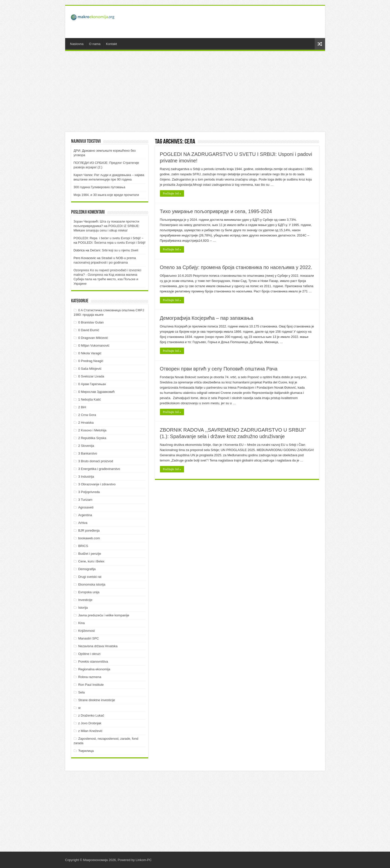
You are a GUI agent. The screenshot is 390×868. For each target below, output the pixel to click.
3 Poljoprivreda (89, 492)
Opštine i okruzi (89, 654)
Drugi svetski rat (90, 577)
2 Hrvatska (86, 423)
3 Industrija (86, 477)
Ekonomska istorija (92, 584)
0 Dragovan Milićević (93, 338)
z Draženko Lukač (91, 715)
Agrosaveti (86, 507)
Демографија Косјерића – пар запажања (207, 318)
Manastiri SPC (88, 638)
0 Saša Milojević (90, 369)
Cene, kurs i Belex (91, 561)
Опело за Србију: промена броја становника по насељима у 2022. (236, 267)
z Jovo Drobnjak (90, 723)
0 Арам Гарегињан (92, 384)
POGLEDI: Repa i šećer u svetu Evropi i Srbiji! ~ (109, 238)
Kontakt (111, 44)
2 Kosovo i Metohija (92, 430)
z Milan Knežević (90, 731)
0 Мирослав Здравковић (96, 392)
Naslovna (77, 44)
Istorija (83, 608)
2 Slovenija (86, 446)
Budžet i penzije (90, 554)
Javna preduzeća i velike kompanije (104, 615)
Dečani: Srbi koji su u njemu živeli (114, 250)
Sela (81, 692)
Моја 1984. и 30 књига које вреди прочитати (106, 195)
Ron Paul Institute (91, 685)
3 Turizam (85, 500)
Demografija (87, 569)
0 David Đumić (89, 330)
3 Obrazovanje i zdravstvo (97, 484)
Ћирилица (86, 751)
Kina (81, 623)
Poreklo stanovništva (93, 662)
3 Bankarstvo (88, 453)
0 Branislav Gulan (91, 322)
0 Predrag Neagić (91, 361)
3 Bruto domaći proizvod (96, 461)
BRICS (83, 546)
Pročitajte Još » (172, 193)
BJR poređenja (89, 530)
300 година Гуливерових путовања (99, 187)
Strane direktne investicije (97, 700)
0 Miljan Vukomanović (94, 345)
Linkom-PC (144, 860)
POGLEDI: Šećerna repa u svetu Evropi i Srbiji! (112, 243)
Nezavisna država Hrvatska (98, 646)
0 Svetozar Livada (91, 376)
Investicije (85, 600)
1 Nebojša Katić (89, 399)
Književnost (86, 631)
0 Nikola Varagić (90, 353)
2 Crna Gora (87, 415)
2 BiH (82, 407)
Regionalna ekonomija (94, 669)
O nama (95, 44)
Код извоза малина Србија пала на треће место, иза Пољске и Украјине (106, 279)
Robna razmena (90, 677)
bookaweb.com (89, 538)
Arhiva (83, 523)
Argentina (85, 515)
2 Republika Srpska (92, 438)
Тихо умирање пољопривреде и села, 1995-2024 (216, 211)
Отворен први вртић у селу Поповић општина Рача (219, 369)
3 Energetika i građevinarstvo (99, 469)
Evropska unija (89, 592)
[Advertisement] (231, 22)
